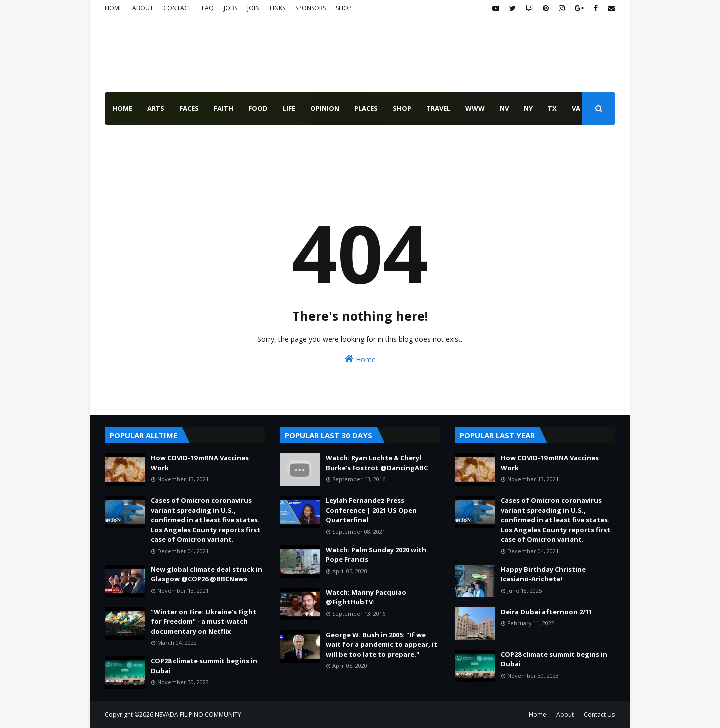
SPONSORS (311, 8)
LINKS (278, 8)
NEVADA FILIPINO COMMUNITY (198, 714)
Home (360, 359)
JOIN (254, 8)
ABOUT (143, 8)
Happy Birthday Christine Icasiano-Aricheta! (543, 574)
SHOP (344, 8)
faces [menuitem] (189, 108)
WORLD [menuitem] (160, 141)
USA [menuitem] (119, 141)
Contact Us (599, 714)
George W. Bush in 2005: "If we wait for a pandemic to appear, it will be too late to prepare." (382, 644)
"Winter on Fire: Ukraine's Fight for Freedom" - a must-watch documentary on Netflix (204, 621)
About (565, 714)
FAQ (208, 8)
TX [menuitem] (552, 108)
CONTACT (178, 8)
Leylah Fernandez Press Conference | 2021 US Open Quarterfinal (371, 510)
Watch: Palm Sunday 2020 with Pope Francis (376, 555)
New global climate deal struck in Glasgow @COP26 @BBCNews (207, 574)
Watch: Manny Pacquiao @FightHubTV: (366, 597)
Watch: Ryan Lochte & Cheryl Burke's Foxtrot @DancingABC (377, 463)
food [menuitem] (258, 108)
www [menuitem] (475, 108)
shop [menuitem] (402, 108)
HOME (114, 8)
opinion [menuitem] (325, 108)
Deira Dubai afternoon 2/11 (547, 612)
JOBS (231, 8)
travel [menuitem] (438, 108)
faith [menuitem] (224, 108)
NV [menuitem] (504, 108)
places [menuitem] (366, 108)
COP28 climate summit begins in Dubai (204, 666)
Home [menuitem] (122, 108)
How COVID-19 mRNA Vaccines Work (200, 463)
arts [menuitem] (156, 108)
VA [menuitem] (576, 108)
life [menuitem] (289, 108)
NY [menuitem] (528, 108)
